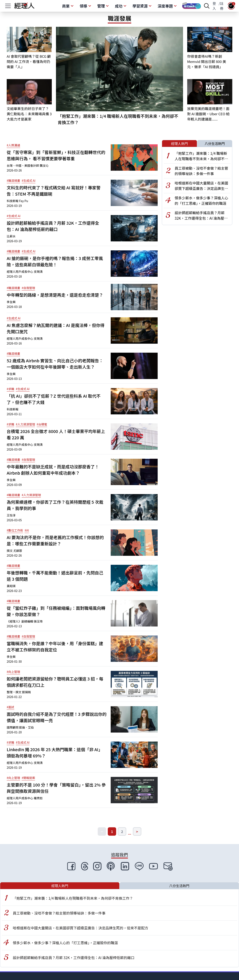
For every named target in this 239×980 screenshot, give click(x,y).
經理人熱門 (179, 143)
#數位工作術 (15, 530)
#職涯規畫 (13, 181)
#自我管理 (28, 288)
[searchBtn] (207, 6)
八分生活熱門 (215, 143)
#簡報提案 (28, 778)
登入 (214, 6)
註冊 (222, 6)
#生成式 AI (29, 181)
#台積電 (42, 424)
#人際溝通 (13, 145)
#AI (27, 530)
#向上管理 (13, 672)
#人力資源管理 (25, 424)
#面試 (10, 707)
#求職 (10, 389)
